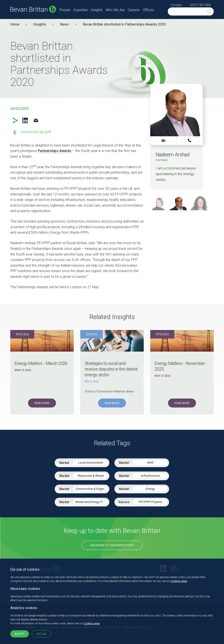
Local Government (90, 463)
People (65, 10)
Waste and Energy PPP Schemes (91, 502)
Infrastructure (150, 476)
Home (15, 24)
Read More (42, 403)
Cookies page (179, 581)
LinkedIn (25, 120)
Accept (20, 634)
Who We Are (115, 10)
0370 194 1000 (200, 5)
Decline (41, 634)
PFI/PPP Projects (150, 502)
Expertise (81, 10)
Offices (148, 10)
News (64, 24)
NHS (150, 463)
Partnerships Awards (55, 151)
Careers (134, 10)
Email (36, 120)
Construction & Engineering (91, 489)
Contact (176, 5)
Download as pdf (36, 132)
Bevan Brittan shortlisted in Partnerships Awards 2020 (124, 24)
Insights (97, 10)
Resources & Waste (90, 476)
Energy (150, 489)
